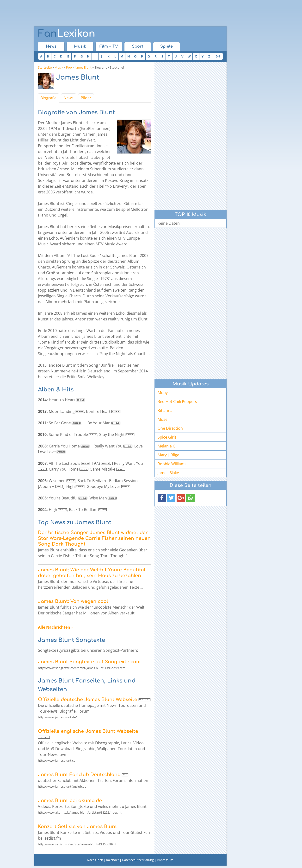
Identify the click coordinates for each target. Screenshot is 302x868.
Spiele (166, 46)
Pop (69, 67)
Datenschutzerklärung (138, 860)
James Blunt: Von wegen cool (73, 601)
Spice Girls (167, 437)
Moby (163, 393)
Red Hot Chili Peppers (177, 402)
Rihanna (165, 410)
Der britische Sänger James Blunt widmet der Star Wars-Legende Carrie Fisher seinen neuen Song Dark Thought (94, 538)
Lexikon (67, 34)
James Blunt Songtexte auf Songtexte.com (89, 662)
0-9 (218, 56)
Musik (80, 46)
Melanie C (166, 446)
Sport (138, 46)
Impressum (165, 860)
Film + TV (109, 46)
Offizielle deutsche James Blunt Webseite (88, 699)
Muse (163, 419)
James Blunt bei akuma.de (70, 801)
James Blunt (83, 67)
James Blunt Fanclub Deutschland (79, 775)
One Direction (170, 428)
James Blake (168, 473)
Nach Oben (95, 860)
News (51, 46)
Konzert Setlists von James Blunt (77, 827)
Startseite (45, 67)
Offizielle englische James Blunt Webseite (88, 731)
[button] (162, 498)
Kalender (113, 860)
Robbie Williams (172, 464)
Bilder (86, 98)
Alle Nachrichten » (56, 627)
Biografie (48, 98)
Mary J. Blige (168, 455)
